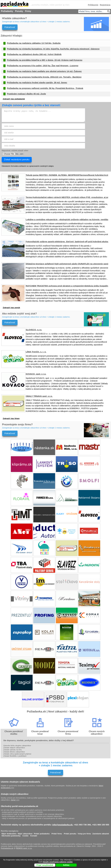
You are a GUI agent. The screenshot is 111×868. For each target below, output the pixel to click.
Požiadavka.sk (7, 848)
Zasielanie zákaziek (101, 833)
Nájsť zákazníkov (25, 833)
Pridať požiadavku (42, 833)
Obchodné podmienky (11, 835)
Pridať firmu (57, 833)
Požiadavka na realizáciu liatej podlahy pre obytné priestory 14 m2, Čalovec (44, 71)
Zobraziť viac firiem (11, 418)
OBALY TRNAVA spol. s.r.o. (39, 396)
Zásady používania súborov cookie (58, 862)
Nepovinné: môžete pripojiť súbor (15, 150)
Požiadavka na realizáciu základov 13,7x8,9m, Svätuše (34, 43)
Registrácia (105, 5)
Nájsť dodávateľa (9, 833)
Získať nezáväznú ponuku (17, 160)
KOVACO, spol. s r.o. (36, 374)
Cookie (25, 835)
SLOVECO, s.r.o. (34, 330)
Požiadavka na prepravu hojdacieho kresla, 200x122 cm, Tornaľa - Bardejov (44, 77)
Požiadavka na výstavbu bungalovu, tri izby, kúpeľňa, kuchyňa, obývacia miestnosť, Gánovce (53, 49)
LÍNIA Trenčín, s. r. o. (36, 352)
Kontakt (34, 835)
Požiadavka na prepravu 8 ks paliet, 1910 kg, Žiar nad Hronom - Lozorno (43, 66)
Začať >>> (15, 800)
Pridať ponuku (70, 833)
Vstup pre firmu (84, 833)
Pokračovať (10, 27)
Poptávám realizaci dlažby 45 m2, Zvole (26, 94)
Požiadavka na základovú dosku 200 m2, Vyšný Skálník (34, 54)
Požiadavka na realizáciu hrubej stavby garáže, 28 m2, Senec (37, 82)
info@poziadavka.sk (62, 825)
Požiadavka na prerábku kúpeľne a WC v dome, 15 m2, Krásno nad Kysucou (45, 60)
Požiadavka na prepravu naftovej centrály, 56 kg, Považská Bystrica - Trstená (45, 88)
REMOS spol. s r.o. (24, 848)
